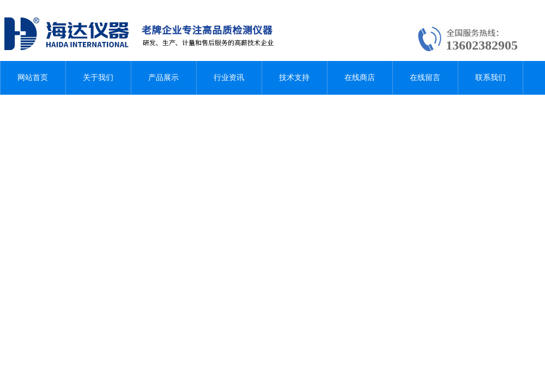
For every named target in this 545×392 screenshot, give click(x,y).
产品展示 (163, 78)
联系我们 (491, 78)
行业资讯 (229, 78)
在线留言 (425, 78)
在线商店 (360, 78)
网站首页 (33, 78)
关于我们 (98, 78)
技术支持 (294, 78)
